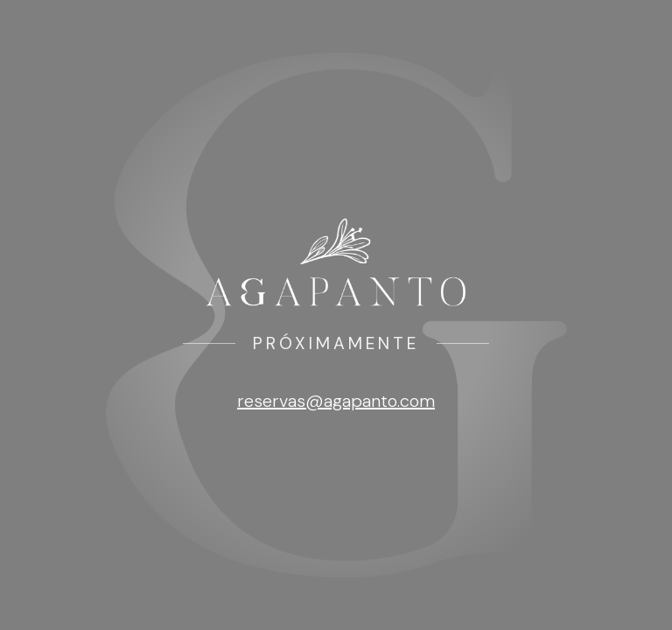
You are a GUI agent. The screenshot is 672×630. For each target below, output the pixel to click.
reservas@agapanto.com (336, 401)
